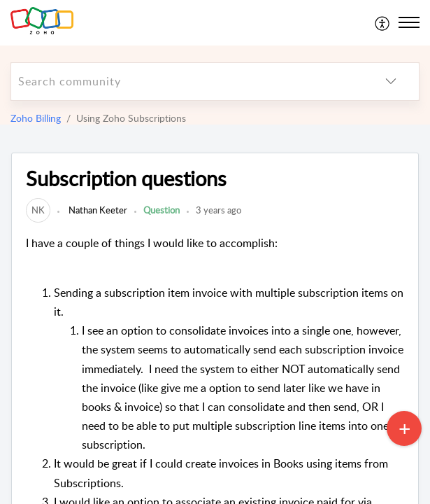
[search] (187, 82)
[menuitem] (383, 22)
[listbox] (391, 82)
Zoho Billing (36, 118)
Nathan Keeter (97, 210)
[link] (38, 210)
